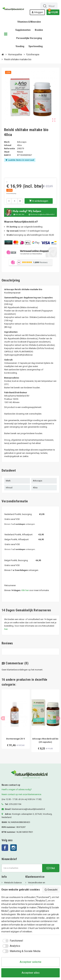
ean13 (7, 155)
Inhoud (8, 145)
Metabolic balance (13, 883)
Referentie (10, 148)
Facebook (5, 848)
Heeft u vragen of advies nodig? (17, 789)
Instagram (14, 848)
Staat (7, 152)
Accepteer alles (31, 973)
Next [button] (58, 718)
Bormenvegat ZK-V (16, 739)
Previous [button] (3, 718)
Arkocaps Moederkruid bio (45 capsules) (45, 740)
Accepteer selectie (30, 962)
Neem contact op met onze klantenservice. (22, 794)
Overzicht (51, 890)
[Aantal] (14, 201)
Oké (51, 868)
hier (6, 629)
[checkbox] (12, 941)
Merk (7, 142)
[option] (16, 722)
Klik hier (25, 590)
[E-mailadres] (22, 868)
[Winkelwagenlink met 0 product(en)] (53, 12)
